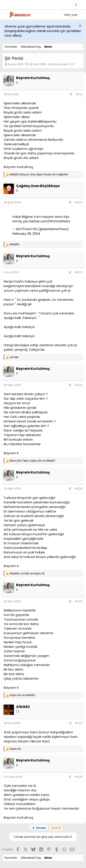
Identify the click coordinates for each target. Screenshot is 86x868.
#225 (78, 489)
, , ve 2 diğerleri (39, 175)
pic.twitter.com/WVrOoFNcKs (47, 221)
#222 (78, 202)
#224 (78, 385)
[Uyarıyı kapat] (80, 26)
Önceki (39, 828)
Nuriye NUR (16, 64)
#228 (78, 777)
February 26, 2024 (26, 234)
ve (22, 695)
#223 (78, 272)
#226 (78, 601)
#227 (78, 723)
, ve (32, 461)
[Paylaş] (71, 94)
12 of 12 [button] (56, 828)
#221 (79, 94)
